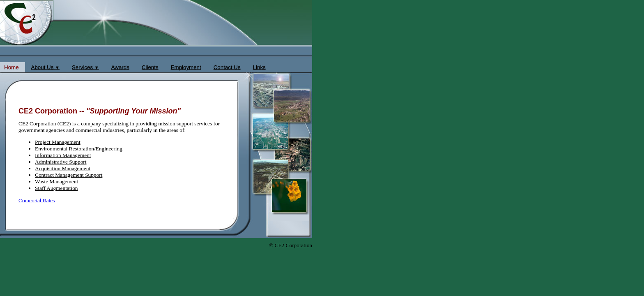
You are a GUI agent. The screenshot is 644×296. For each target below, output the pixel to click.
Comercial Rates (37, 200)
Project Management (58, 142)
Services (85, 67)
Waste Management (56, 182)
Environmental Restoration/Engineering (79, 149)
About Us (45, 67)
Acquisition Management (63, 168)
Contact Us (227, 67)
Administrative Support (61, 162)
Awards (120, 67)
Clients (150, 67)
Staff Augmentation (56, 188)
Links (259, 67)
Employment (186, 67)
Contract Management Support (69, 175)
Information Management (63, 155)
